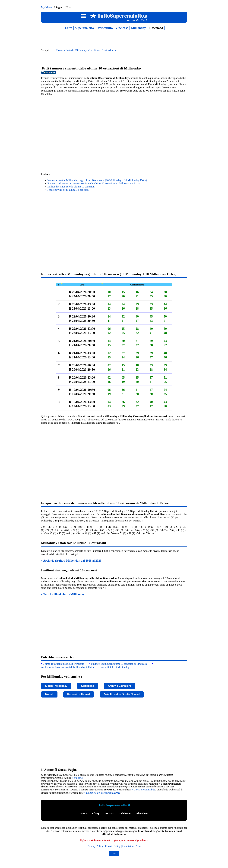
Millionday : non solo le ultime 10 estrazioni (71, 187)
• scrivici (110, 813)
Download (156, 28)
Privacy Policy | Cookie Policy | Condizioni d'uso (114, 846)
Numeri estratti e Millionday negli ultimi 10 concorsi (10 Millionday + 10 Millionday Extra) (97, 180)
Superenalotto (84, 28)
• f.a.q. (96, 813)
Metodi (49, 694)
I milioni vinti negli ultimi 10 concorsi (68, 190)
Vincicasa (122, 28)
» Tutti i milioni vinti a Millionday (63, 594)
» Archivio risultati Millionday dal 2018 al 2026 (71, 561)
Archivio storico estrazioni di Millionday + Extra (67, 667)
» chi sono (77, 778)
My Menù (47, 7)
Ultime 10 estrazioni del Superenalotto (64, 664)
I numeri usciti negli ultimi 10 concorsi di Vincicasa (119, 664)
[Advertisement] (114, 133)
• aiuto (84, 813)
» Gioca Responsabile (143, 790)
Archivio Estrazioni (119, 686)
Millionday (138, 28)
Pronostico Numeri (79, 694)
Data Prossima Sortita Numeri (122, 694)
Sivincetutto (105, 28)
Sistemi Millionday (56, 686)
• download (142, 813)
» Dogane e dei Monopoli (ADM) (102, 793)
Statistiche (88, 686)
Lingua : (63, 7)
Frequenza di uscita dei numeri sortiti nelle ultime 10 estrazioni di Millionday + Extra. (94, 183)
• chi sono (125, 813)
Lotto (68, 28)
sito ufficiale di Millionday (115, 667)
